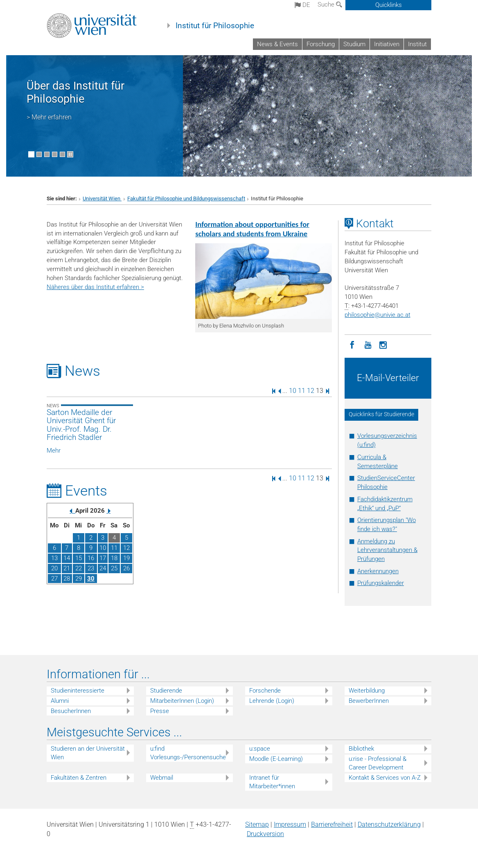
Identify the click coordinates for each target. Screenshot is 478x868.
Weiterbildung (367, 691)
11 (302, 391)
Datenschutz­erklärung (389, 824)
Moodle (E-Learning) (276, 759)
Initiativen (387, 44)
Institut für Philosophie (215, 26)
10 (293, 391)
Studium (354, 44)
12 (311, 391)
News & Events (277, 44)
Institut (417, 44)
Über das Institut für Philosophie (76, 92)
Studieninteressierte (78, 691)
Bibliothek (361, 749)
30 (91, 579)
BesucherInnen (71, 711)
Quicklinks (389, 5)
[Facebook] (352, 344)
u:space (260, 749)
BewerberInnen (369, 701)
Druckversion (265, 834)
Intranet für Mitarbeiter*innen (272, 782)
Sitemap (257, 824)
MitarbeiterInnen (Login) (182, 701)
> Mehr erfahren (49, 117)
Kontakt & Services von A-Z (385, 778)
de (302, 5)
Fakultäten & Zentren (79, 778)
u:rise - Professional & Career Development (378, 763)
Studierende (166, 691)
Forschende (265, 691)
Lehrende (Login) (272, 701)
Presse (160, 711)
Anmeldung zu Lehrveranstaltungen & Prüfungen (387, 550)
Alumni (60, 701)
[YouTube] (368, 344)
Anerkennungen (378, 571)
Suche (330, 4)
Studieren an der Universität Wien (88, 753)
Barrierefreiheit (332, 824)
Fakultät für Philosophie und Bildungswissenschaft (186, 198)
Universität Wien (102, 198)
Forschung (321, 44)
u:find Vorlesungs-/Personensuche (188, 753)
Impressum (290, 824)
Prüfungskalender (381, 583)
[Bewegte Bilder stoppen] (70, 154)
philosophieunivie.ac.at (378, 315)
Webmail (162, 778)
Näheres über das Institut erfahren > (95, 287)
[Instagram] (383, 344)
